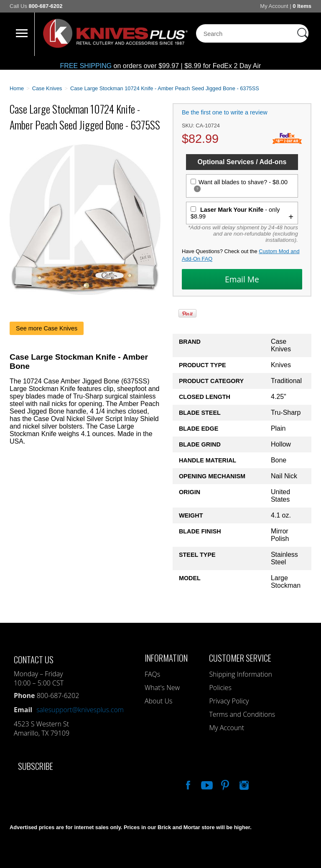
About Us (158, 701)
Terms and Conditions (242, 714)
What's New (162, 688)
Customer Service (240, 658)
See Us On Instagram (243, 784)
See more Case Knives (47, 328)
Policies (220, 688)
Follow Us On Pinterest (224, 784)
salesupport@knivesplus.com (80, 710)
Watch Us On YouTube (206, 784)
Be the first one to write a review (225, 112)
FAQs (152, 674)
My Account (274, 6)
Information (166, 658)
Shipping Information (241, 674)
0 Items (302, 6)
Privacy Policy (229, 701)
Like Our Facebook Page (187, 784)
